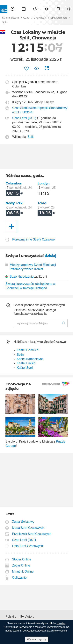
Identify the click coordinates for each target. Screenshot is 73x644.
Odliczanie (19, 578)
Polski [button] (10, 617)
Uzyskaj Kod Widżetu (37, 69)
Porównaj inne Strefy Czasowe (33, 239)
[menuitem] (12, 9)
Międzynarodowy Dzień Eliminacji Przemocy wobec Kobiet (31, 267)
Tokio (42, 203)
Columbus (14, 183)
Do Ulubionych (26, 69)
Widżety (35, 9)
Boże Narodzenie (22, 277)
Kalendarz (24, 9)
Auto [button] (29, 617)
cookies (61, 623)
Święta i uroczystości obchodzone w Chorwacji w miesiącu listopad (30, 286)
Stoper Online (22, 559)
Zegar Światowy (23, 522)
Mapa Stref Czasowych (28, 528)
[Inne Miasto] (11, 226)
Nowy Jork (14, 203)
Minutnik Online (23, 571)
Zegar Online (21, 565)
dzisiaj (50, 256)
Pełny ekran (47, 69)
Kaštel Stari (25, 368)
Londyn (44, 183)
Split (30, 137)
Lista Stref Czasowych (28, 546)
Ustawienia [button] (69, 9)
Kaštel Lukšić (26, 363)
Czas (12, 9)
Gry (47, 9)
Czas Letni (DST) (24, 118)
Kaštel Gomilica (28, 350)
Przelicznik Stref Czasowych (32, 534)
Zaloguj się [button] (58, 9)
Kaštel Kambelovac (30, 359)
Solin (20, 355)
